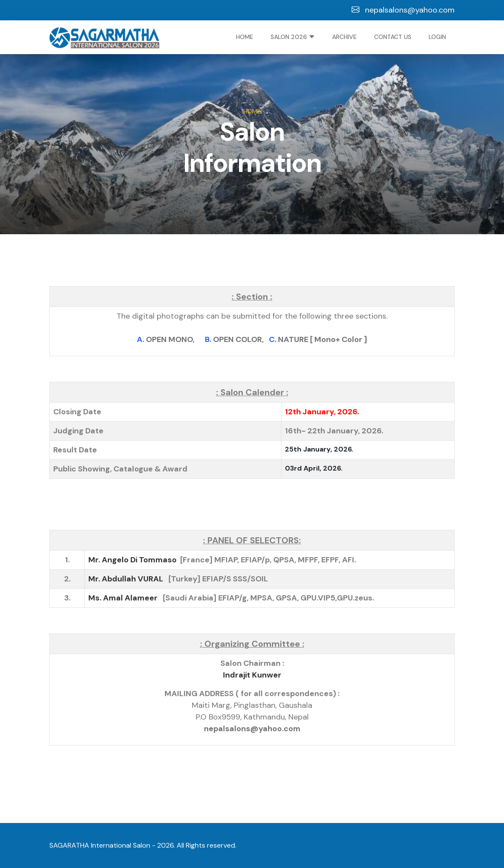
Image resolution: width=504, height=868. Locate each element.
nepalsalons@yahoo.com (403, 10)
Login (437, 37)
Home (245, 37)
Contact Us (393, 37)
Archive (344, 37)
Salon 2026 (293, 37)
